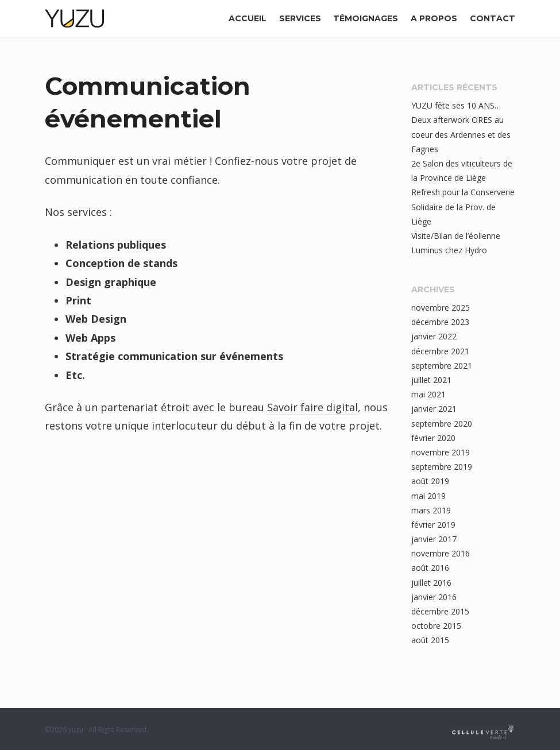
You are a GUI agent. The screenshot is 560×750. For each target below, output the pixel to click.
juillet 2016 (431, 583)
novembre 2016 (441, 553)
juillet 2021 (431, 380)
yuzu (76, 730)
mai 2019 (428, 496)
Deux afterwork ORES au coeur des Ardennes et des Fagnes (461, 134)
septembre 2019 (442, 467)
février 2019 (433, 525)
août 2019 (430, 481)
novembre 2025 (441, 308)
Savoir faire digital (312, 407)
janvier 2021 (434, 409)
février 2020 (433, 438)
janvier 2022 (434, 336)
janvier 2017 (434, 539)
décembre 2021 (440, 351)
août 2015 (430, 640)
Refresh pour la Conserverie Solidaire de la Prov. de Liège (463, 206)
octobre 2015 (436, 626)
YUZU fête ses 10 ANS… (456, 105)
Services (300, 18)
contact (493, 18)
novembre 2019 (441, 452)
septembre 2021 (442, 366)
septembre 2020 (442, 424)
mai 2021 (428, 394)
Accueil (248, 18)
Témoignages (366, 18)
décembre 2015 (440, 611)
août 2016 (430, 568)
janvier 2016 (434, 597)
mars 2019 (431, 510)
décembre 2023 (440, 322)
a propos (434, 18)
